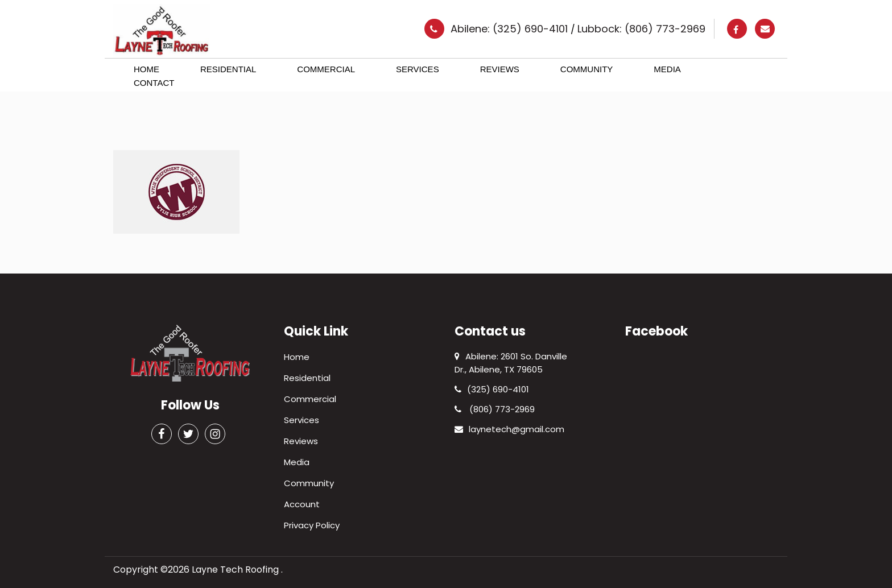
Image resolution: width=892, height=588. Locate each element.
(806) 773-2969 (495, 409)
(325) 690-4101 (492, 389)
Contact (154, 83)
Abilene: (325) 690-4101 (511, 29)
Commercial (326, 69)
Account (302, 504)
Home (146, 69)
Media (667, 69)
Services (418, 69)
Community (587, 69)
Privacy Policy (312, 525)
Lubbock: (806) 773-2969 (641, 29)
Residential (228, 69)
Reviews (500, 69)
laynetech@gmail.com (509, 429)
